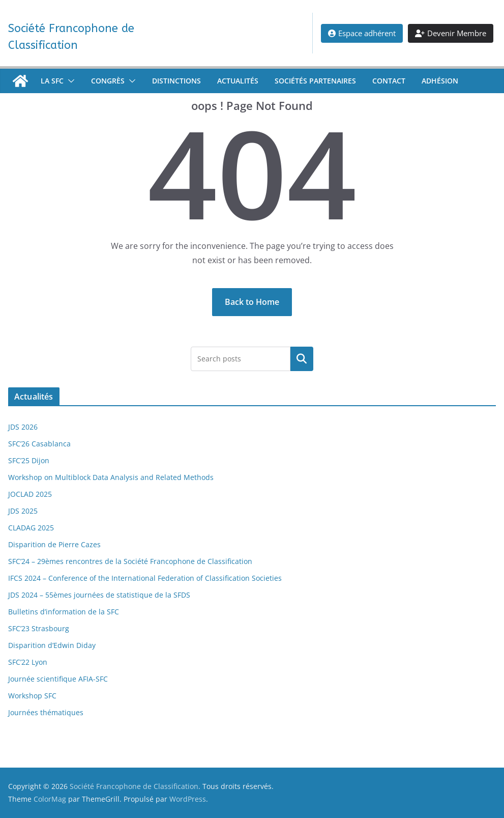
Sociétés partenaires (315, 81)
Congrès (108, 81)
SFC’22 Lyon (28, 662)
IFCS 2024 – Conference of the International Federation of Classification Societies (145, 578)
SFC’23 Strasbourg (39, 628)
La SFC (52, 81)
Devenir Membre (451, 33)
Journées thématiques (46, 712)
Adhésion (440, 81)
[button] (69, 81)
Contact (389, 81)
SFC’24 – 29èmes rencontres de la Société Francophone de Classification (130, 561)
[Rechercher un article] (302, 359)
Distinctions (176, 81)
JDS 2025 (23, 511)
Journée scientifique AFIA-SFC (58, 679)
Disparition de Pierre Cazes (54, 544)
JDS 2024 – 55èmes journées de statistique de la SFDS (99, 595)
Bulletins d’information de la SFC (64, 612)
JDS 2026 (23, 427)
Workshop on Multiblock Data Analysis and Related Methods (111, 477)
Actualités (238, 81)
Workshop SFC (32, 696)
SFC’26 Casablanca (39, 444)
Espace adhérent (362, 33)
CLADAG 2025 (31, 528)
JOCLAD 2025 (30, 494)
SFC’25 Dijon (29, 460)
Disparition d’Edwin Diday (52, 645)
